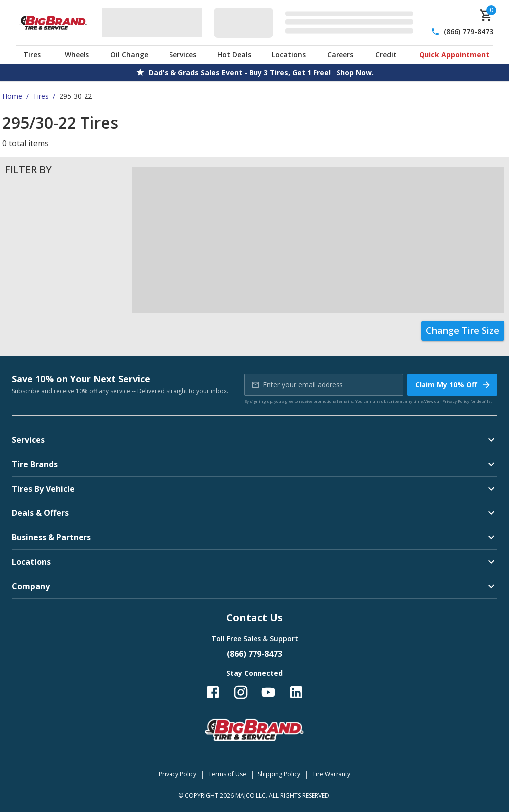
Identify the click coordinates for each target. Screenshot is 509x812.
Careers (340, 54)
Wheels (77, 54)
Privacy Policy (456, 401)
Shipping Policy (279, 774)
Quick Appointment (454, 54)
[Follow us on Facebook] (213, 692)
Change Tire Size (463, 330)
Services (183, 54)
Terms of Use (227, 774)
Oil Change (129, 54)
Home (12, 96)
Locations (289, 54)
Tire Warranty (331, 774)
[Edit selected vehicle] (316, 23)
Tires (32, 54)
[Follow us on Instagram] (241, 692)
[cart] (486, 15)
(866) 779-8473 (468, 32)
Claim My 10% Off (453, 385)
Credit (386, 54)
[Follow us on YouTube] (268, 692)
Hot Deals (234, 54)
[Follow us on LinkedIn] (296, 692)
